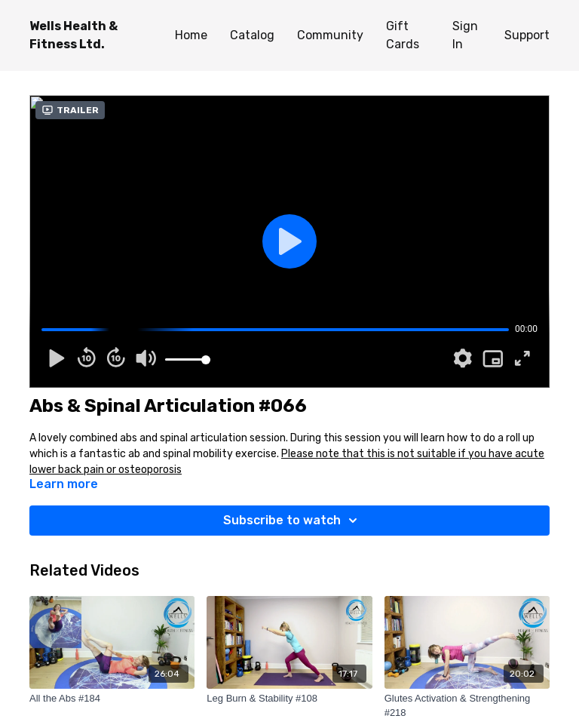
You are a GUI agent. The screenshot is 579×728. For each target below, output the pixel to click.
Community (330, 35)
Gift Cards (403, 35)
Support (527, 35)
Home (191, 35)
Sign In (465, 35)
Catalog (252, 35)
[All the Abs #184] (112, 699)
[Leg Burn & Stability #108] (289, 699)
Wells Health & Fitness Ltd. (74, 35)
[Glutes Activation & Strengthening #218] (467, 706)
